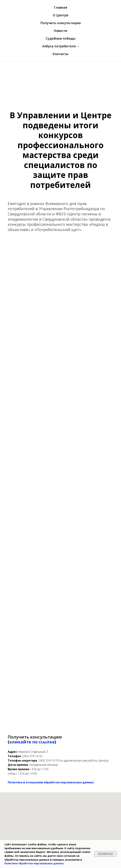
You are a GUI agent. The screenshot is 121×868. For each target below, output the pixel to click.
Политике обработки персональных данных (34, 863)
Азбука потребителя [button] (59, 46)
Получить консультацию (61, 23)
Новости (60, 31)
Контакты (60, 54)
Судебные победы (60, 38)
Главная (61, 7)
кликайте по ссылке (32, 742)
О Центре (61, 15)
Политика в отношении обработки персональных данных (51, 782)
